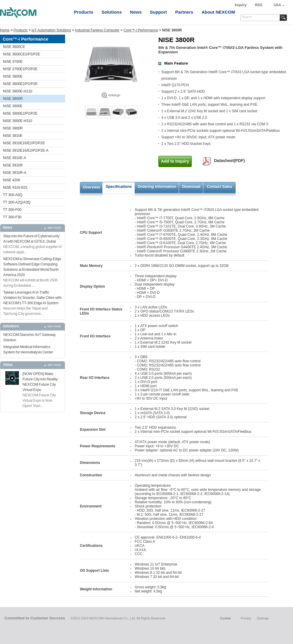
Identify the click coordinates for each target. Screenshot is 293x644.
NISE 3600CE (14, 47)
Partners (184, 12)
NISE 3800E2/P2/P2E (20, 84)
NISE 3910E (13, 136)
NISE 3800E (13, 76)
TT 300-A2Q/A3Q (17, 202)
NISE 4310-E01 (15, 188)
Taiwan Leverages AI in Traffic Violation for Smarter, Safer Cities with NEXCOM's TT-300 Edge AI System (32, 298)
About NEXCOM (218, 12)
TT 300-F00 (12, 210)
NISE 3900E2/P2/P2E (20, 113)
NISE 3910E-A (15, 158)
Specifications (119, 186)
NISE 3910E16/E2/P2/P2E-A (26, 150)
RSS (259, 5)
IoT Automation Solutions (51, 30)
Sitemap (263, 618)
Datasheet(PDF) (229, 161)
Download (191, 186)
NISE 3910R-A (15, 173)
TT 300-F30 (12, 217)
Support (159, 12)
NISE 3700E (13, 62)
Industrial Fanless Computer (97, 30)
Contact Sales (220, 186)
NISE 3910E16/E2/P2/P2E (24, 143)
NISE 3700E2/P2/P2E (20, 69)
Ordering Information (157, 186)
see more (54, 228)
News (136, 12)
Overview (91, 187)
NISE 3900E (13, 106)
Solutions (112, 12)
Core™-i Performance (141, 30)
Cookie (225, 618)
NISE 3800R (13, 99)
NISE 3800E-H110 (18, 91)
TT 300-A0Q (13, 195)
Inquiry (241, 5)
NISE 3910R (13, 165)
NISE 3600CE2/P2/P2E (21, 54)
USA (277, 5)
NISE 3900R (13, 128)
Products (84, 12)
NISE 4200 (12, 180)
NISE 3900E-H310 (18, 121)
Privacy (246, 618)
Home (5, 30)
